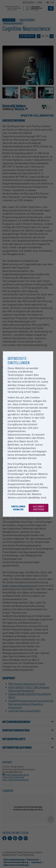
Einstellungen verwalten (18, 508)
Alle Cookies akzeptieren (39, 508)
